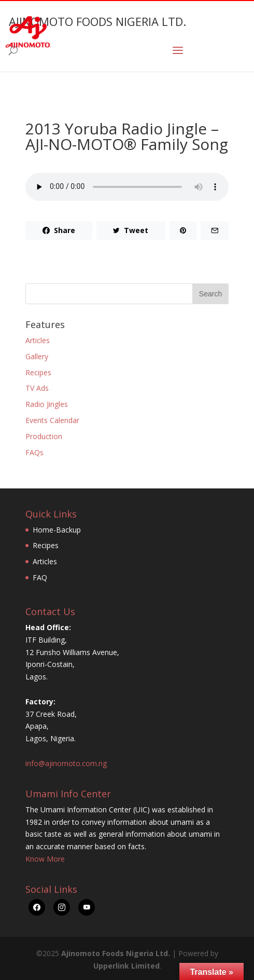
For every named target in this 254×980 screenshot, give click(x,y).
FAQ (40, 577)
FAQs (34, 452)
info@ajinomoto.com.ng (66, 763)
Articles (38, 340)
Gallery (37, 356)
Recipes (38, 372)
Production (44, 436)
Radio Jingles (47, 404)
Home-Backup (57, 530)
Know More (45, 859)
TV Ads (37, 388)
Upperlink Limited (126, 966)
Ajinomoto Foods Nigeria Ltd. (116, 953)
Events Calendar (52, 420)
